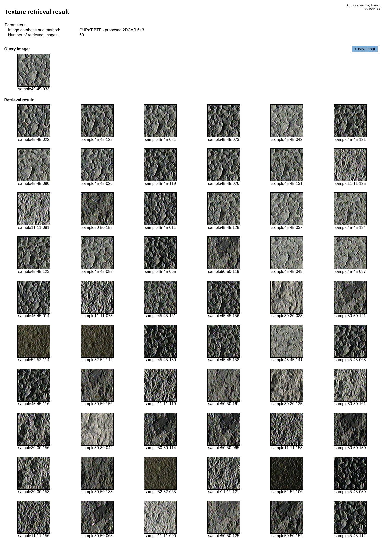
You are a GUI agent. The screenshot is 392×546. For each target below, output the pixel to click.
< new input (365, 49)
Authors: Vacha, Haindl (364, 5)
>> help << (372, 9)
